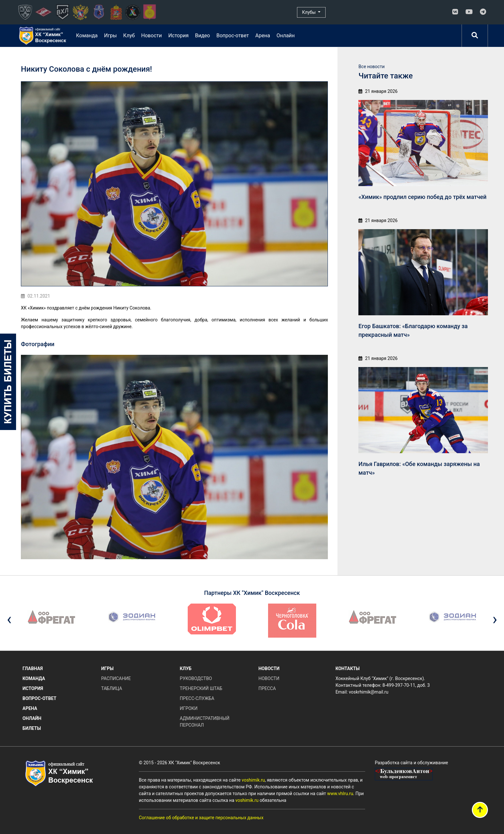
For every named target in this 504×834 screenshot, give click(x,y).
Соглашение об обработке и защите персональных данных (201, 818)
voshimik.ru (253, 780)
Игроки (189, 708)
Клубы (310, 12)
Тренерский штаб (201, 688)
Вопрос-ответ (233, 36)
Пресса (267, 688)
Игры (111, 36)
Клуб (129, 36)
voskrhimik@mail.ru (369, 692)
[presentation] (9, 619)
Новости (151, 36)
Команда (87, 36)
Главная (33, 668)
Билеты (32, 728)
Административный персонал (205, 722)
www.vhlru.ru (340, 794)
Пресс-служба (197, 698)
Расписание (116, 678)
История (178, 36)
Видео (203, 36)
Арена (263, 36)
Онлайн (286, 36)
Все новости (371, 67)
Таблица (112, 688)
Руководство (196, 678)
